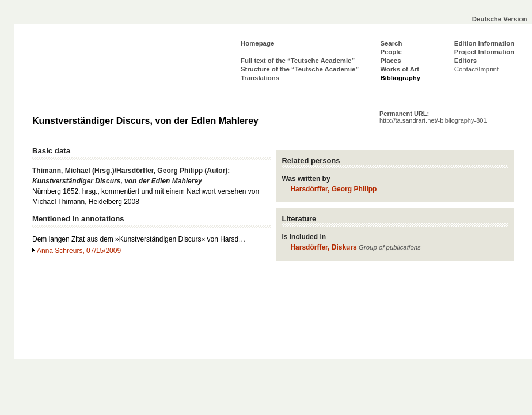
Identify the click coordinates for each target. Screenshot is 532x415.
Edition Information (484, 43)
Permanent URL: (433, 117)
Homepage (257, 43)
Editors (466, 61)
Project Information (484, 52)
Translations (260, 78)
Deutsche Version (500, 19)
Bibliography (400, 78)
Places (390, 61)
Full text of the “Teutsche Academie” (298, 61)
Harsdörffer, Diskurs (323, 247)
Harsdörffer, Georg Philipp (333, 189)
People (391, 52)
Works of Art (400, 69)
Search (391, 43)
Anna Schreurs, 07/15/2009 (79, 251)
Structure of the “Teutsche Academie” (300, 69)
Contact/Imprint (476, 69)
